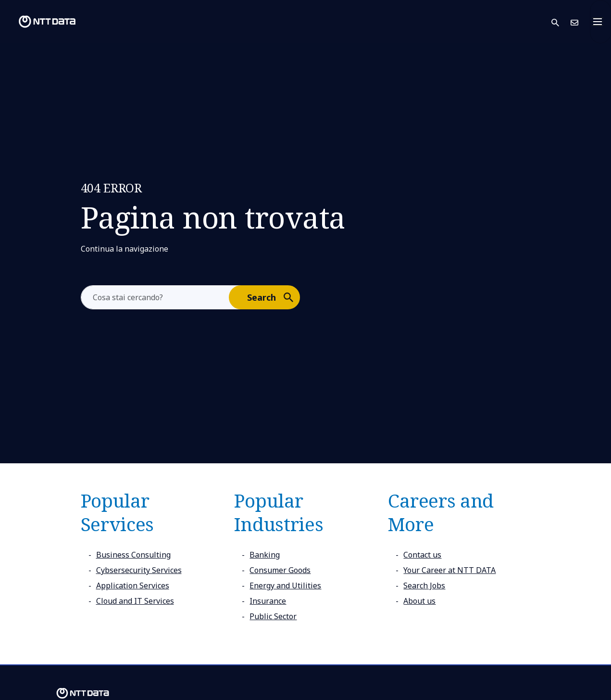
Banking (265, 555)
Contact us (422, 555)
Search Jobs (424, 585)
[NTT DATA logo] (39, 22)
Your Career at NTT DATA (449, 570)
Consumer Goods (280, 570)
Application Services (133, 585)
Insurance (268, 601)
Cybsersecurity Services (139, 570)
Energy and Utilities (285, 585)
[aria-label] (155, 297)
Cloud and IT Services (135, 601)
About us (419, 601)
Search (273, 297)
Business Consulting (133, 555)
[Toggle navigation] (600, 22)
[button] (561, 22)
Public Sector (273, 616)
